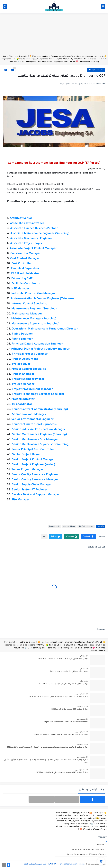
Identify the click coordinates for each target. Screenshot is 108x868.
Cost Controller (22, 264)
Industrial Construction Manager (33, 294)
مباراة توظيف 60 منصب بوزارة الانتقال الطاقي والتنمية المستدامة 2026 (58, 697)
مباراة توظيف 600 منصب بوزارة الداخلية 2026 (69, 709)
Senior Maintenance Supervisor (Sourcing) (41, 445)
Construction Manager (26, 254)
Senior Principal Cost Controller (33, 450)
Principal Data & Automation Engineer (37, 344)
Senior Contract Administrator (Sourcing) (40, 410)
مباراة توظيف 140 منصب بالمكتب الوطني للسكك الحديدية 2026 (62, 773)
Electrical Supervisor (25, 269)
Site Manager (20, 500)
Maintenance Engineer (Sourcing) (34, 309)
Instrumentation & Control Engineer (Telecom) (42, 299)
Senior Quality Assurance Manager (35, 480)
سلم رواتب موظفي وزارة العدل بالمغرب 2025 (69, 671)
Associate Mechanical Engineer (31, 239)
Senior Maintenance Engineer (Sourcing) (39, 435)
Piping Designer (22, 334)
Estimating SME (22, 279)
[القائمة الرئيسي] (103, 7)
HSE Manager (20, 289)
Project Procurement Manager (32, 389)
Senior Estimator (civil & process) (34, 425)
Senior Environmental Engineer (32, 419)
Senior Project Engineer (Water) (33, 465)
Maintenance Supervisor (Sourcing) (35, 324)
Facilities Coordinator (26, 284)
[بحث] (5, 7)
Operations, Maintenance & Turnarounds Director (45, 329)
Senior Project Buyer (26, 455)
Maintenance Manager (27, 314)
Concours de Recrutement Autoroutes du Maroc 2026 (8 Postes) (61, 735)
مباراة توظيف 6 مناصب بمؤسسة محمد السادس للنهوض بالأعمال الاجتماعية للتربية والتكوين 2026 (47, 747)
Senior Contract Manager (29, 415)
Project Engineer (23, 374)
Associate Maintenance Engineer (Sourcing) (40, 234)
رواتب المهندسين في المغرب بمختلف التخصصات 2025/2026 (63, 659)
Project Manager (23, 384)
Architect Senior (21, 218)
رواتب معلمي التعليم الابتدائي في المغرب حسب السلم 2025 (63, 684)
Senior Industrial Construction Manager (39, 430)
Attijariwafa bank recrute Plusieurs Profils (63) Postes (65, 722)
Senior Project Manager (27, 470)
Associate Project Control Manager (33, 249)
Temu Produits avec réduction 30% (88, 849)
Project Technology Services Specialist (38, 394)
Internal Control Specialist (29, 304)
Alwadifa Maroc (69, 527)
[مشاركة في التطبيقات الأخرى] (44, 537)
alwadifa (100, 845)
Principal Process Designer (30, 354)
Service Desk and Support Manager (36, 495)
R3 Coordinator (22, 404)
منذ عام (83, 656)
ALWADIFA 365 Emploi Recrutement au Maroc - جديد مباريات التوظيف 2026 (55, 864)
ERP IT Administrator (25, 274)
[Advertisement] (54, 35)
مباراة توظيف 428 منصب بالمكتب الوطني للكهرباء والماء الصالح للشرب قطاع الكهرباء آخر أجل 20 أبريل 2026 (46, 761)
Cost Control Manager (25, 259)
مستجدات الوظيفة (96, 70)
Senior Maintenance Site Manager (35, 440)
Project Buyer (21, 364)
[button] (88, 537)
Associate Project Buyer (26, 244)
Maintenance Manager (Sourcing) (34, 319)
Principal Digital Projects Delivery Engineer (40, 349)
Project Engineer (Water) (29, 379)
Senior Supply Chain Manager (32, 485)
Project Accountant (25, 359)
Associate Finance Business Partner (34, 229)
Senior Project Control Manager (33, 460)
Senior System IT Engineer (30, 490)
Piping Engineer (22, 339)
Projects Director (23, 399)
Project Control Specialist (29, 369)
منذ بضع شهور (81, 694)
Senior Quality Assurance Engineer (35, 475)
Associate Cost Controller (27, 223)
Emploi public (54, 527)
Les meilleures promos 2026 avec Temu (86, 854)
